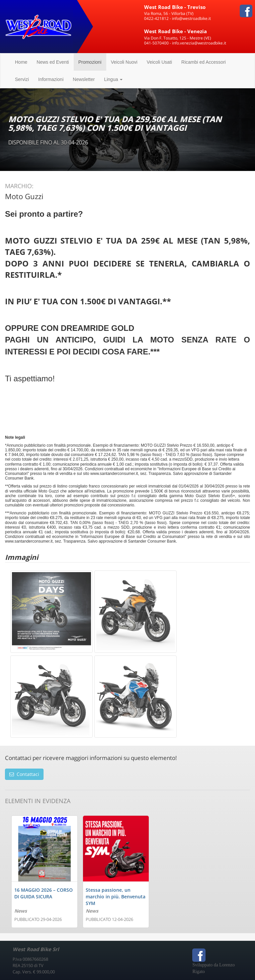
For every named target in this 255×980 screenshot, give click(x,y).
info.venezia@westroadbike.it (199, 43)
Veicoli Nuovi (124, 62)
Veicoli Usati (159, 62)
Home (21, 62)
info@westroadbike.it (191, 18)
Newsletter (84, 79)
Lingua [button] (113, 79)
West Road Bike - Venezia (175, 31)
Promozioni (90, 62)
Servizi (22, 79)
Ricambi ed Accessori (204, 62)
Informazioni (51, 79)
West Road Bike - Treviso (175, 7)
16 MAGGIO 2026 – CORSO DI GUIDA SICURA (43, 893)
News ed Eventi (53, 62)
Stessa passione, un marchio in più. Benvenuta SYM (116, 897)
